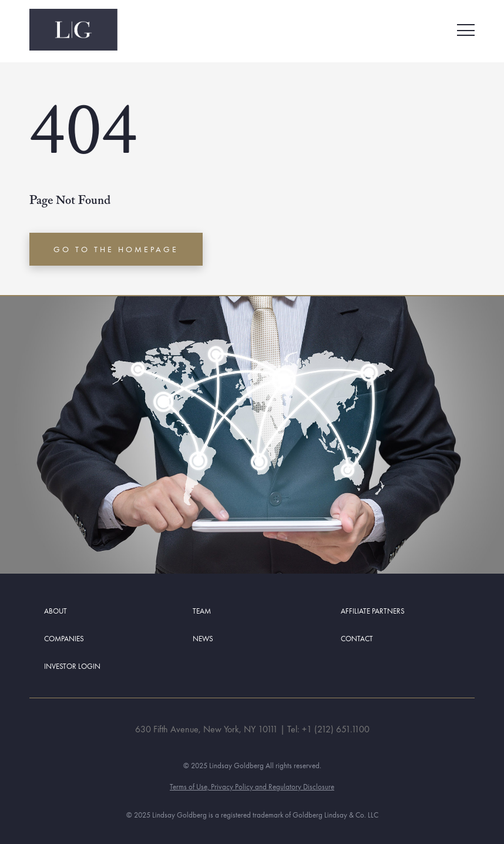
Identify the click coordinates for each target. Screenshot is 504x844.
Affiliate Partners (373, 611)
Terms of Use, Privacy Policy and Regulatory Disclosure (252, 787)
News (203, 639)
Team (202, 611)
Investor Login (72, 666)
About (56, 611)
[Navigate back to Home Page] (73, 30)
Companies (64, 639)
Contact (357, 639)
